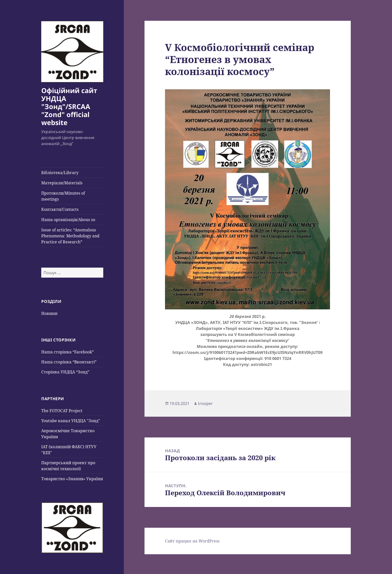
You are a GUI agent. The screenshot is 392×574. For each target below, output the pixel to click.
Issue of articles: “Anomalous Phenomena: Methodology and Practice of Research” (70, 236)
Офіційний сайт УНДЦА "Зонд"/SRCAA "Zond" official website (69, 106)
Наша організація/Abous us (68, 220)
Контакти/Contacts (60, 209)
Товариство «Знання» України (72, 479)
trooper (205, 403)
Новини (49, 313)
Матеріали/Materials (62, 183)
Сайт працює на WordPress (192, 541)
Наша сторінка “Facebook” (67, 352)
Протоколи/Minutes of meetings (63, 196)
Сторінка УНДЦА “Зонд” (65, 372)
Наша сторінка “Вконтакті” (69, 362)
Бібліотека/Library (60, 173)
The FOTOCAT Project (62, 411)
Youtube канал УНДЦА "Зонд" (71, 421)
